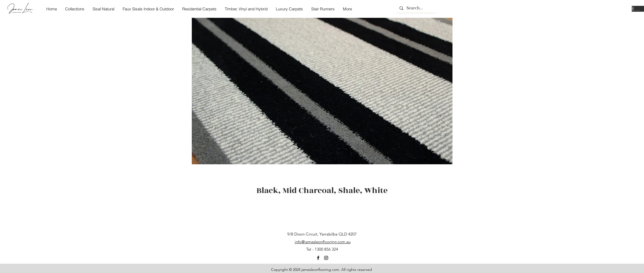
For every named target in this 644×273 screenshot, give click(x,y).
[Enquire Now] (638, 9)
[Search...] (415, 8)
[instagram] (326, 258)
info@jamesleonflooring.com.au (323, 242)
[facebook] (318, 258)
